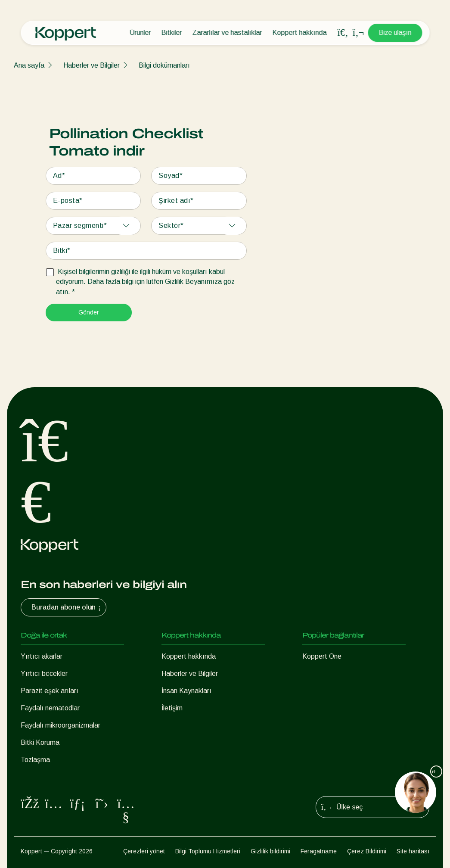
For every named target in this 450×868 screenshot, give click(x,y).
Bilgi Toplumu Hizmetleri (208, 851)
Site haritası (413, 851)
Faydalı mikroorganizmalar (61, 725)
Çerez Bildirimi (367, 851)
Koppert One (322, 656)
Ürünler (140, 33)
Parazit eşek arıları (50, 691)
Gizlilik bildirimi (270, 851)
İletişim (172, 708)
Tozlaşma (35, 760)
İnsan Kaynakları (186, 691)
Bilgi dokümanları (164, 65)
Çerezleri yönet (144, 851)
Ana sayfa (29, 65)
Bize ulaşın (395, 33)
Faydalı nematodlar (50, 708)
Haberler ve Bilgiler (92, 65)
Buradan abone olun (67, 607)
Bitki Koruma (40, 742)
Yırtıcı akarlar (42, 656)
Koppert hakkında (299, 33)
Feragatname (319, 851)
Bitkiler (171, 33)
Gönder (89, 312)
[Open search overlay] (343, 33)
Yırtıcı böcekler (44, 674)
